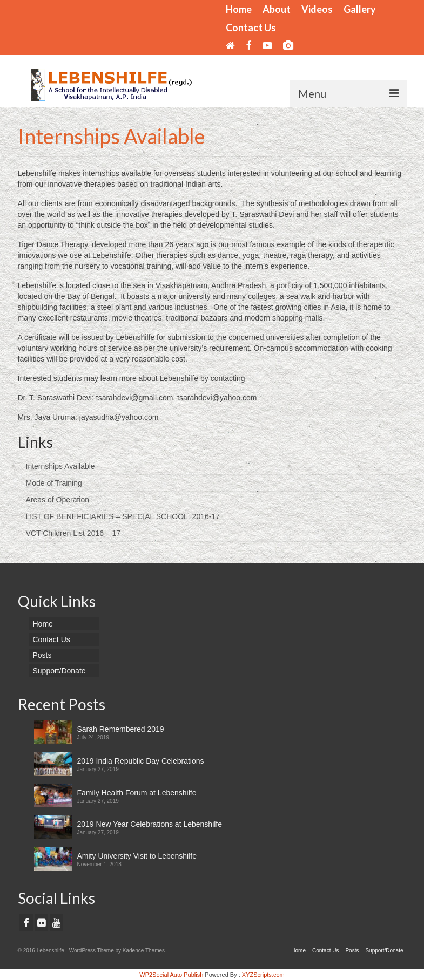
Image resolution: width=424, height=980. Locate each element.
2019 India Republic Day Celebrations (141, 761)
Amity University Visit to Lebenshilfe (137, 856)
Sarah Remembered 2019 (121, 729)
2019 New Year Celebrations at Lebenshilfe (150, 824)
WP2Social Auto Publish (171, 975)
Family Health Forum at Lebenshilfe (137, 793)
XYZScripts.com (263, 975)
